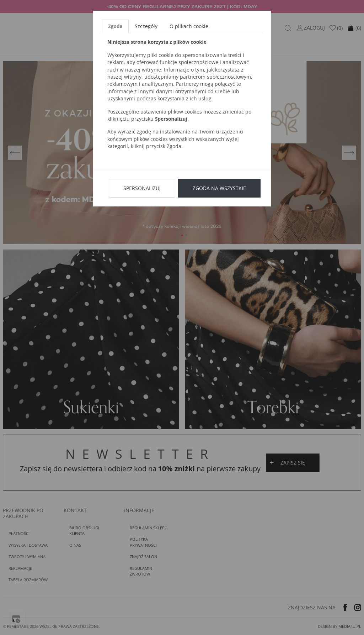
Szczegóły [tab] (146, 26)
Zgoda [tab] (115, 26)
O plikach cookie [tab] (189, 26)
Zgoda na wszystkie (219, 188)
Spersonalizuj (142, 188)
